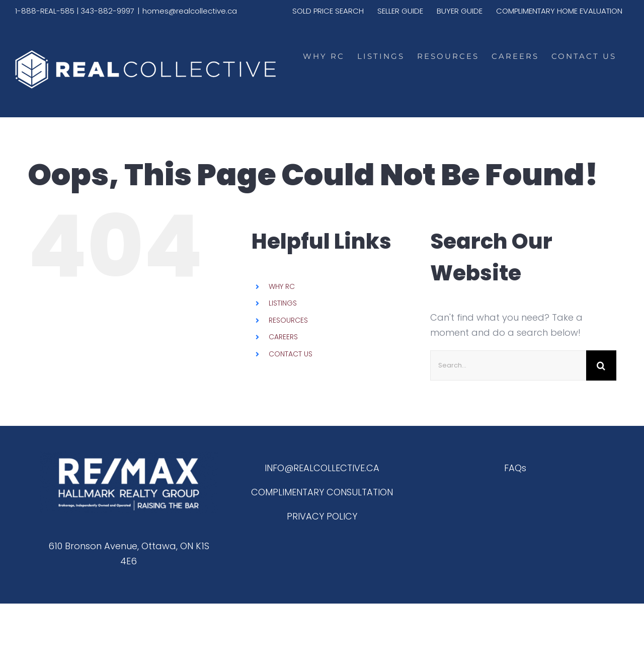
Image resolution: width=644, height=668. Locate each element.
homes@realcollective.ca (190, 11)
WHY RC (282, 286)
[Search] (601, 365)
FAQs (515, 468)
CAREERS (283, 337)
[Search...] (508, 365)
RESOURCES (288, 320)
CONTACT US (291, 354)
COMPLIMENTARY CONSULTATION (322, 492)
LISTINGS (283, 303)
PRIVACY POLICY (322, 516)
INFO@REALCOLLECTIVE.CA (322, 468)
